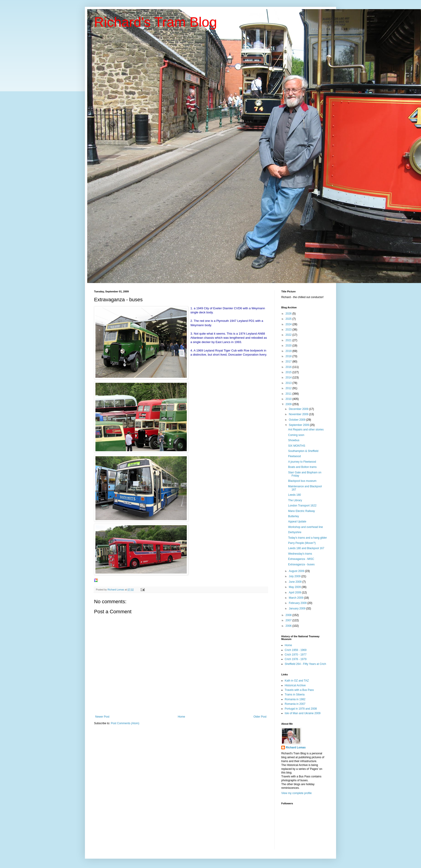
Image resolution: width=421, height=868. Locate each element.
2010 (289, 399)
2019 (289, 351)
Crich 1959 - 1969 (296, 650)
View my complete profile (296, 793)
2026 (289, 314)
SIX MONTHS (297, 446)
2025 (289, 319)
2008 (289, 615)
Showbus (294, 440)
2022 (289, 335)
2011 (289, 394)
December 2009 (299, 409)
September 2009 (299, 425)
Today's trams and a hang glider (308, 538)
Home (182, 717)
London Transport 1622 (302, 506)
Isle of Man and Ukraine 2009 (303, 713)
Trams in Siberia (295, 695)
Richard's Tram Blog (155, 22)
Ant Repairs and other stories (306, 430)
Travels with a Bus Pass (299, 690)
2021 (289, 340)
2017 (289, 362)
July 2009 (295, 576)
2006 (289, 626)
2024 (289, 324)
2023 (289, 330)
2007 (289, 620)
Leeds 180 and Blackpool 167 (306, 548)
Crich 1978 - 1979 (296, 659)
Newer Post (102, 717)
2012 (289, 388)
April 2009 (295, 593)
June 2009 (296, 582)
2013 (289, 383)
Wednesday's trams (300, 554)
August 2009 (297, 571)
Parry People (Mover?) (302, 543)
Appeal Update (297, 522)
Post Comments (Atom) (125, 723)
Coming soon (296, 435)
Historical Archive (295, 685)
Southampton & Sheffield (303, 451)
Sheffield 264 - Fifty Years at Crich (305, 664)
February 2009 (298, 603)
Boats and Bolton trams (302, 467)
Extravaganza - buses (301, 564)
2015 (289, 372)
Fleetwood (294, 456)
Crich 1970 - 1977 (296, 655)
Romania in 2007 (295, 704)
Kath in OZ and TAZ (297, 681)
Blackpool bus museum (302, 481)
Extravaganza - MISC (301, 559)
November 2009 (299, 414)
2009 (289, 404)
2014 (289, 378)
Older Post (260, 717)
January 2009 (297, 608)
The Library (295, 500)
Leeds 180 (295, 495)
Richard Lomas (296, 747)
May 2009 (295, 587)
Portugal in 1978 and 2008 (301, 709)
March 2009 (296, 598)
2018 (289, 356)
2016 (289, 367)
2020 (289, 346)
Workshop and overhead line (306, 527)
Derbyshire (295, 532)
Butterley (293, 516)
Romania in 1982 (295, 699)
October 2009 (297, 420)
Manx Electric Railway (301, 511)
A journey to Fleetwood (302, 462)
